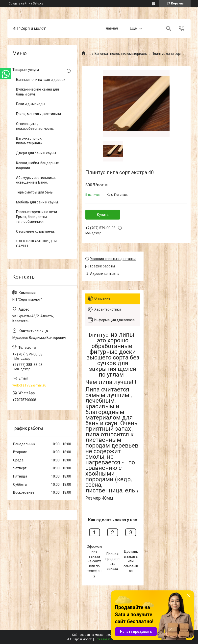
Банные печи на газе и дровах (41, 80)
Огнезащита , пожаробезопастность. (35, 126)
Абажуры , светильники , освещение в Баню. (36, 180)
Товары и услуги (26, 70)
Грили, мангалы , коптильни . (39, 114)
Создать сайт (18, 3)
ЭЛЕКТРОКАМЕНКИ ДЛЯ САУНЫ (36, 244)
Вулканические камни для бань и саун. (37, 92)
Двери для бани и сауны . (37, 153)
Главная (111, 28)
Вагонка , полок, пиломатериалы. (121, 54)
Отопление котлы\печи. (35, 231)
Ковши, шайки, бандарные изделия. (37, 165)
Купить (103, 215)
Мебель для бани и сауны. (37, 202)
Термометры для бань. (35, 192)
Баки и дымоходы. (31, 104)
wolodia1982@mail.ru (29, 385)
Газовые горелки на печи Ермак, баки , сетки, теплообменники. (37, 217)
